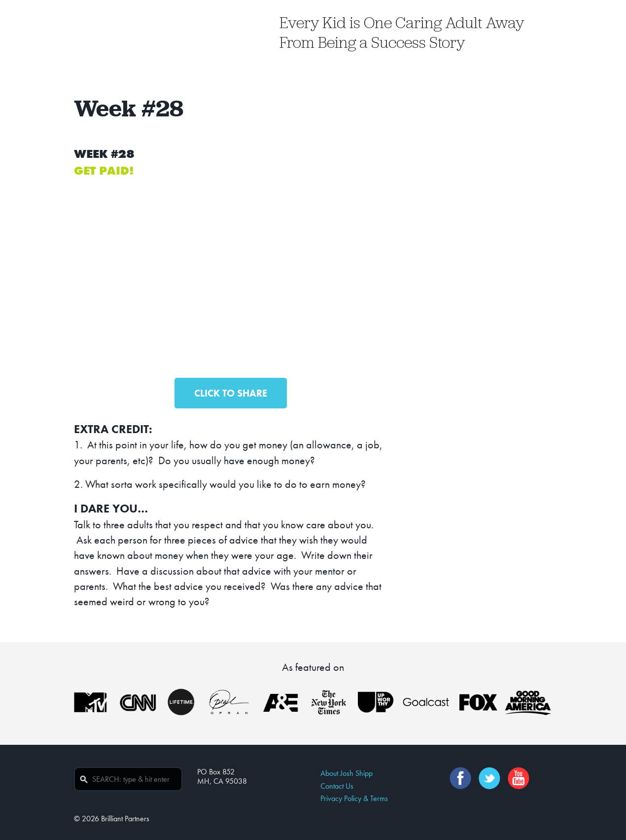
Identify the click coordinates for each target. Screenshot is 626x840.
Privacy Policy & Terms (354, 798)
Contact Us (337, 786)
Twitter (491, 778)
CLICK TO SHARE (231, 393)
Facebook (462, 778)
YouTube (520, 778)
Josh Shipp (147, 33)
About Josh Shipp (347, 773)
